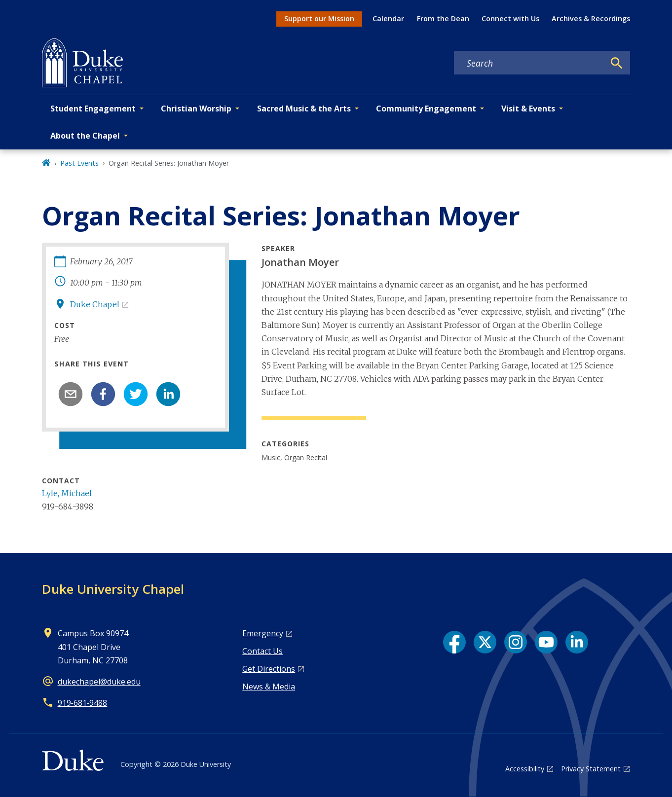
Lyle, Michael (67, 493)
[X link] (485, 642)
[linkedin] (168, 394)
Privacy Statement (591, 769)
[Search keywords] (529, 63)
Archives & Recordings (591, 18)
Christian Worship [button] (196, 109)
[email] (71, 394)
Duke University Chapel (113, 589)
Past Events (79, 163)
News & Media (269, 687)
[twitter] (136, 394)
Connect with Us (510, 18)
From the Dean (443, 18)
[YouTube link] (546, 642)
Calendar (388, 18)
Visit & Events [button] (528, 109)
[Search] (617, 63)
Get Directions (269, 669)
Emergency (263, 633)
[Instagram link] (516, 642)
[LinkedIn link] (577, 642)
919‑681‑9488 (83, 703)
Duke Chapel (95, 304)
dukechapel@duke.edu (99, 682)
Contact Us (262, 651)
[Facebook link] (454, 642)
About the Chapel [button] (85, 136)
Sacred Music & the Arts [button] (304, 109)
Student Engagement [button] (93, 109)
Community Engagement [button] (426, 109)
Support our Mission (319, 18)
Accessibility (525, 769)
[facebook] (103, 394)
